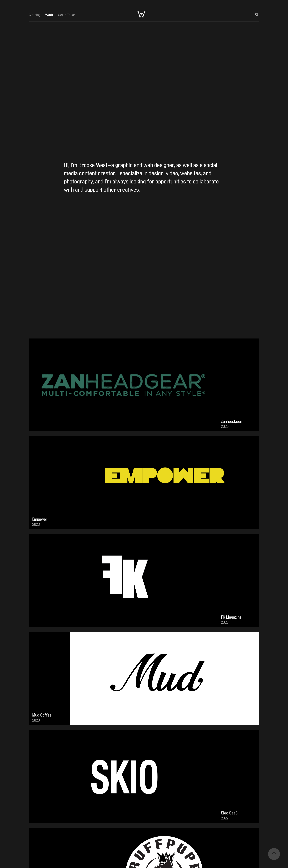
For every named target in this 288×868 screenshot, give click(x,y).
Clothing (35, 15)
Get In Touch (67, 15)
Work (49, 15)
